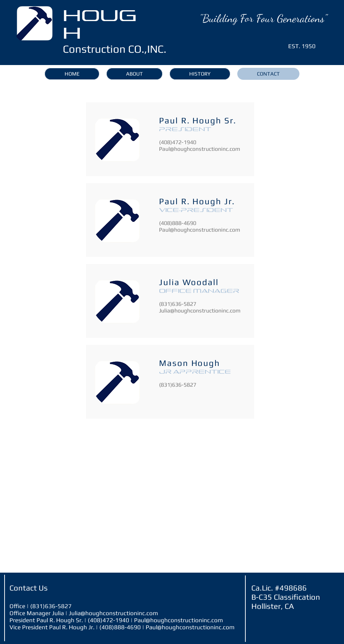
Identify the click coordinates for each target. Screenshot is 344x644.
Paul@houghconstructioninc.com (200, 149)
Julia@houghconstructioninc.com (200, 311)
